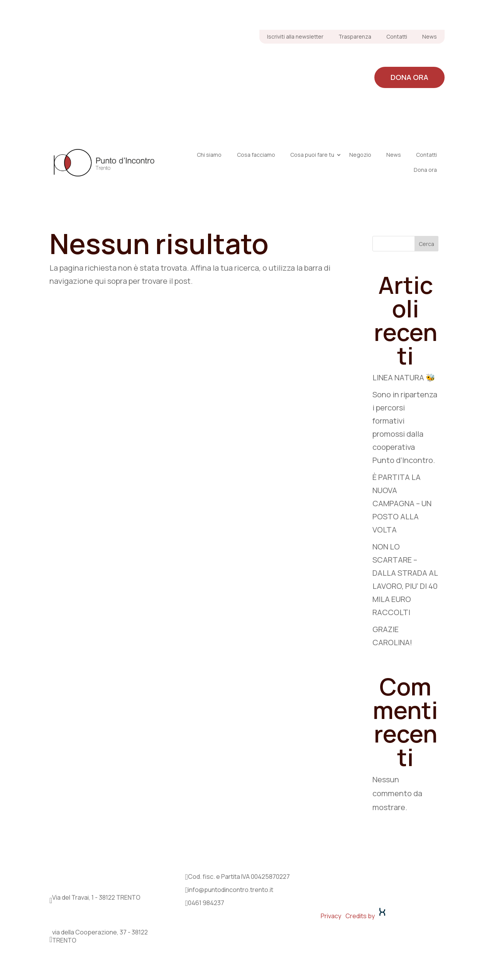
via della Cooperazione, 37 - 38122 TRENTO (100, 936)
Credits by (367, 916)
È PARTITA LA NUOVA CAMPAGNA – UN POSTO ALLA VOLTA (402, 503)
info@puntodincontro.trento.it (231, 890)
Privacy (331, 916)
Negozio (421, 58)
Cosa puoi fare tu (356, 58)
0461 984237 (206, 903)
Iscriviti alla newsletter (295, 36)
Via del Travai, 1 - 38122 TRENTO (96, 897)
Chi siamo (218, 58)
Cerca (426, 244)
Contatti (397, 36)
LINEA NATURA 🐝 (404, 377)
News (430, 36)
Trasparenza (355, 36)
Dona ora (409, 77)
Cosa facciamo (280, 58)
